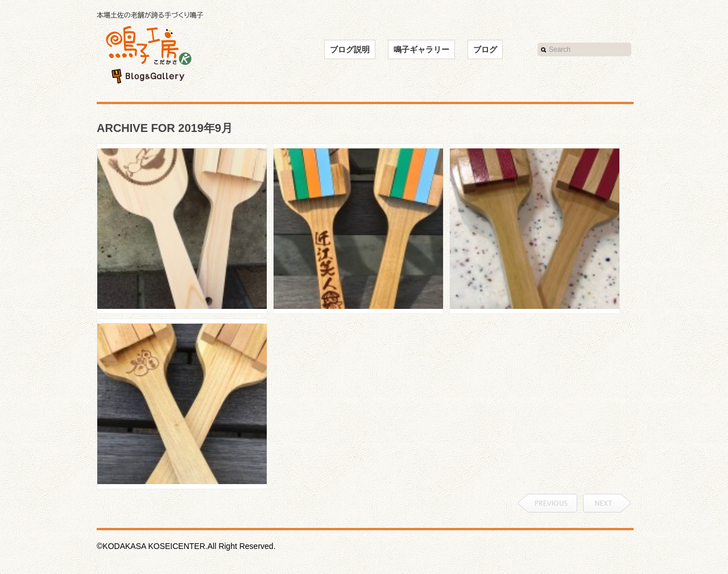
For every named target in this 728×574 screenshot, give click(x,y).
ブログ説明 (350, 49)
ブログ (485, 49)
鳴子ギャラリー (421, 49)
